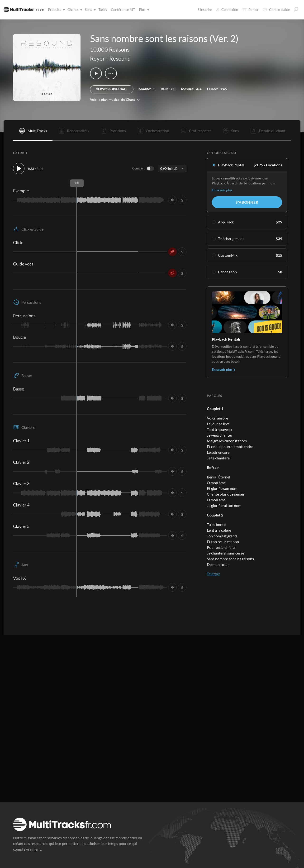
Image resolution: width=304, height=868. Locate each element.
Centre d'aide (276, 10)
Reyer (97, 58)
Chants (74, 10)
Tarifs (103, 10)
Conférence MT (123, 10)
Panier (250, 10)
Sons (89, 10)
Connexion (227, 10)
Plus (143, 10)
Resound (120, 58)
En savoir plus (222, 190)
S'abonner (247, 202)
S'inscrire (205, 10)
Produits (56, 10)
